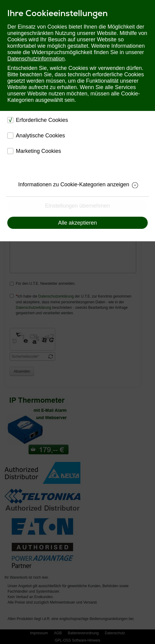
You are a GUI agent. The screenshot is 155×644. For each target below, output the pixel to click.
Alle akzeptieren (77, 223)
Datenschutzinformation (36, 59)
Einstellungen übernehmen (77, 206)
